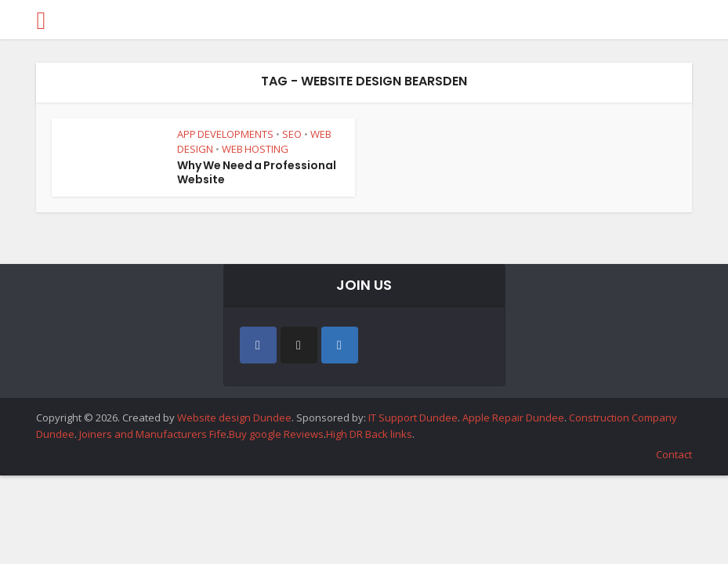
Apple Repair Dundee (513, 418)
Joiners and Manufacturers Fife (153, 434)
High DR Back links (369, 434)
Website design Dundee (234, 418)
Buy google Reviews (276, 434)
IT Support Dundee (413, 418)
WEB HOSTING (255, 149)
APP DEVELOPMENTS (225, 134)
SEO (292, 134)
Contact (674, 454)
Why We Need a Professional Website (257, 172)
